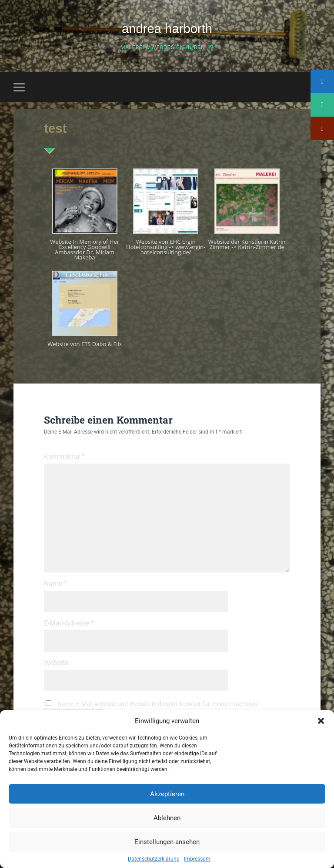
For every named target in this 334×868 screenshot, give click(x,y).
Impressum (197, 859)
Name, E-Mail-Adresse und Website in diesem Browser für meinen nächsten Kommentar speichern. (151, 707)
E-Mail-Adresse (69, 623)
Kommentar (64, 457)
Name (55, 584)
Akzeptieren (167, 794)
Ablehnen (167, 818)
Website (56, 663)
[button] (321, 721)
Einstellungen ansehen (167, 842)
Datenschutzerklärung (154, 859)
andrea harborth (167, 29)
